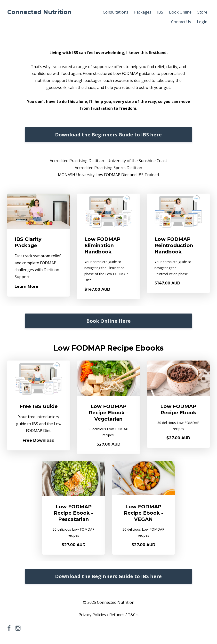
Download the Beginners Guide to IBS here (108, 135)
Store (202, 12)
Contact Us (181, 22)
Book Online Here (108, 321)
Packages (143, 12)
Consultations (116, 12)
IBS (160, 12)
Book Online (180, 12)
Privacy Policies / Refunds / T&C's (108, 615)
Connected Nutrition (39, 12)
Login (202, 22)
